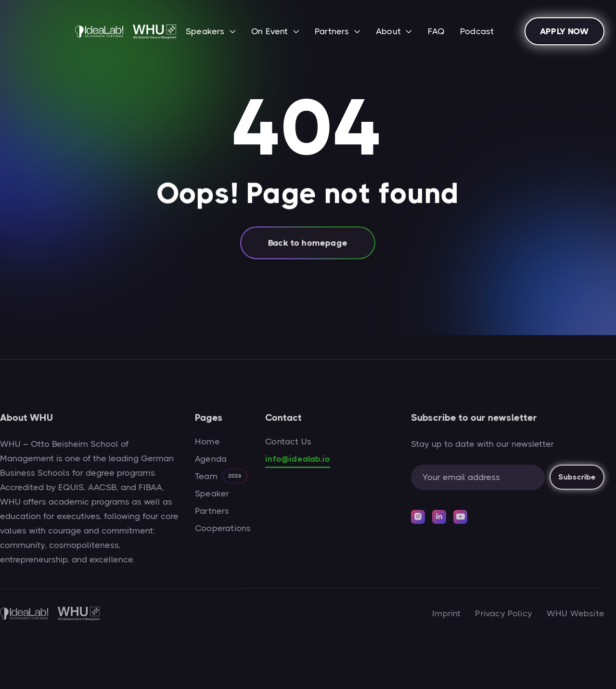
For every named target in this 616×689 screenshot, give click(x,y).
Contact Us (288, 442)
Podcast (477, 31)
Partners (212, 511)
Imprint (446, 613)
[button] (211, 32)
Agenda (211, 459)
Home (207, 442)
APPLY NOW (565, 31)
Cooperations (223, 528)
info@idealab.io (298, 459)
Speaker (212, 494)
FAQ (436, 31)
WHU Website (576, 613)
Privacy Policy (504, 613)
